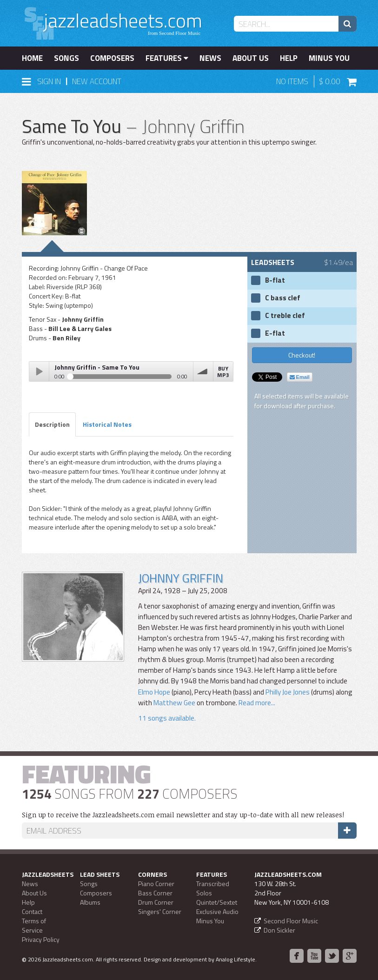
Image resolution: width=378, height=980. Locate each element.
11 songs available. (167, 718)
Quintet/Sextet (217, 902)
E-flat (275, 333)
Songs (66, 58)
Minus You (329, 58)
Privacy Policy (41, 939)
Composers (112, 58)
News (210, 58)
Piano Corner (156, 884)
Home (32, 58)
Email (300, 377)
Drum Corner (156, 902)
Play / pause (39, 371)
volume (203, 371)
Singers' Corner (160, 911)
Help (289, 58)
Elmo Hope (154, 692)
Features (167, 58)
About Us (251, 58)
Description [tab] (52, 424)
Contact (32, 911)
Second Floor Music (291, 921)
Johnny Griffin (181, 578)
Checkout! (302, 355)
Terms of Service (34, 925)
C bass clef (283, 298)
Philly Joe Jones (288, 692)
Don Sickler (279, 930)
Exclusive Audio (217, 911)
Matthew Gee (174, 703)
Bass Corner (155, 893)
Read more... (256, 703)
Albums (90, 902)
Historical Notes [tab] (107, 424)
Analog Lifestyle (235, 959)
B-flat (275, 280)
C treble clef (285, 316)
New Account (97, 81)
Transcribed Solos (213, 888)
